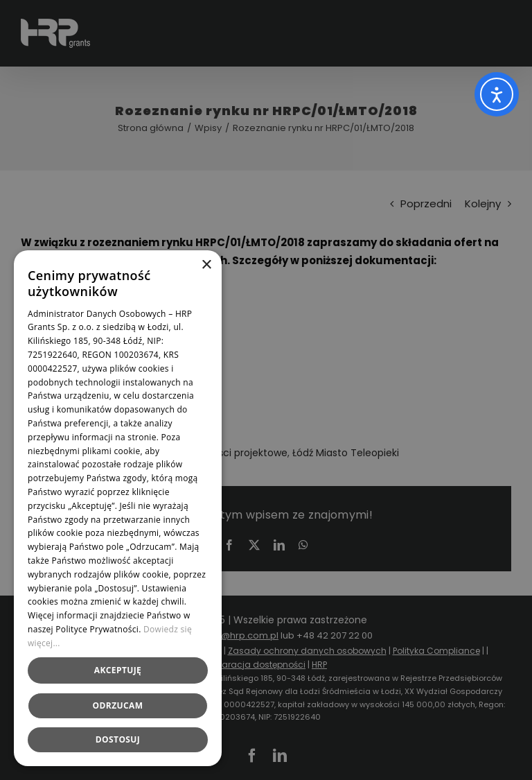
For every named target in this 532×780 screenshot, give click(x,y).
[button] (118, 740)
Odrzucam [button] (118, 705)
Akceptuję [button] (118, 670)
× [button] (206, 265)
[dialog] (266, 390)
